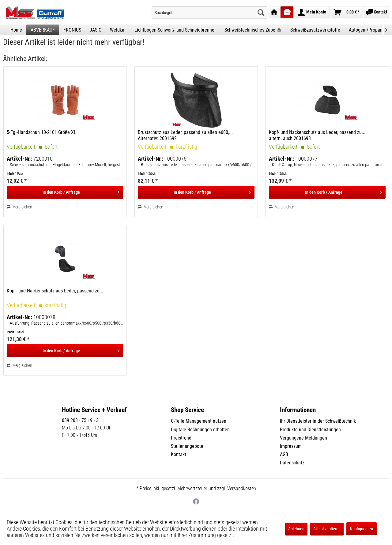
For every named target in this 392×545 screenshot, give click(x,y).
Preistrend (181, 438)
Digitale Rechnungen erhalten (200, 430)
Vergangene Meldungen (303, 438)
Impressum (291, 446)
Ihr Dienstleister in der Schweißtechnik (318, 421)
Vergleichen (19, 207)
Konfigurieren (362, 529)
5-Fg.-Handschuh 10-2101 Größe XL (41, 132)
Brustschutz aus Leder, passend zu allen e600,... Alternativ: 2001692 (185, 135)
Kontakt (179, 454)
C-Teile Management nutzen (199, 421)
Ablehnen (296, 529)
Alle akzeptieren (327, 529)
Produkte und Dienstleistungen (310, 430)
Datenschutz (292, 463)
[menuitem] (209, 13)
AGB (284, 454)
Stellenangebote (187, 446)
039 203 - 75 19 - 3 (80, 420)
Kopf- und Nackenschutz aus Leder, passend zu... (55, 291)
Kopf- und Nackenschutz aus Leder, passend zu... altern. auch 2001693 (317, 135)
